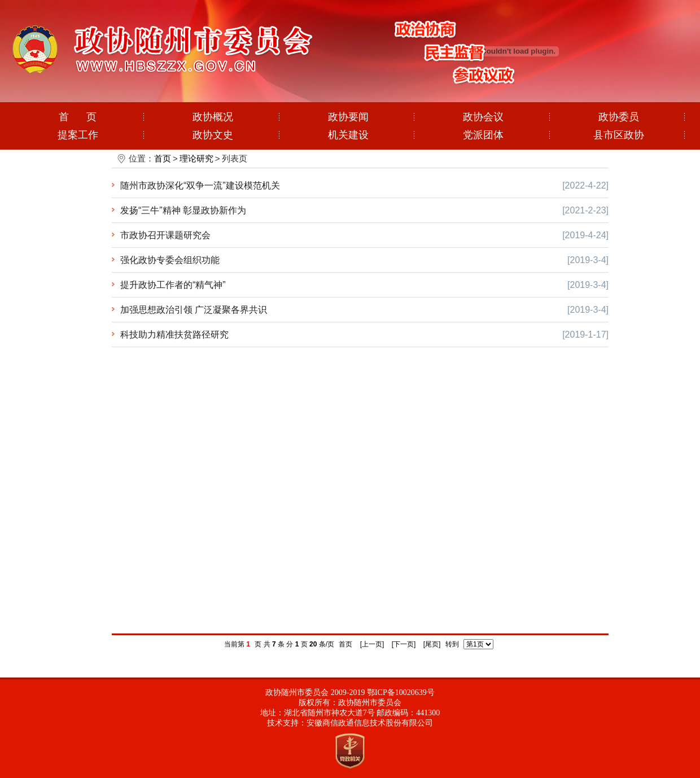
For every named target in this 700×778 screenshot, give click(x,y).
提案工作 (78, 135)
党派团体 (483, 135)
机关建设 (348, 135)
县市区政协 (619, 135)
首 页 (78, 117)
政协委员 (619, 117)
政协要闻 (348, 117)
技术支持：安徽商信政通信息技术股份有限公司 (350, 723)
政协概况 (213, 117)
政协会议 (483, 117)
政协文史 (213, 135)
